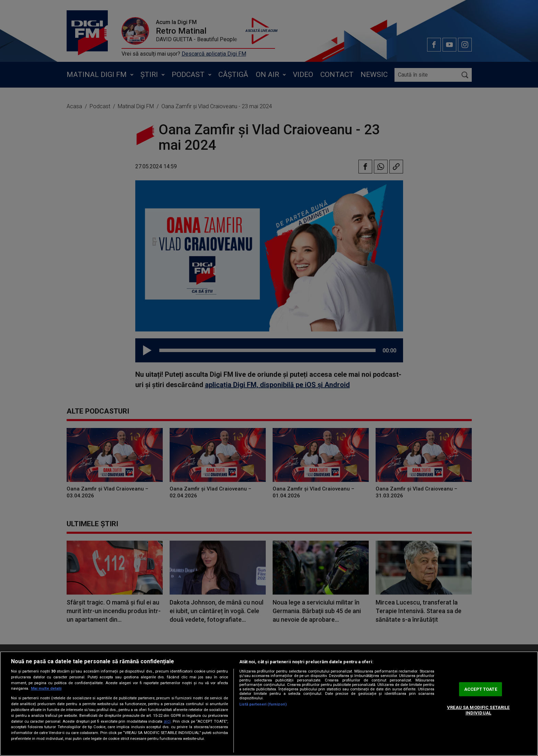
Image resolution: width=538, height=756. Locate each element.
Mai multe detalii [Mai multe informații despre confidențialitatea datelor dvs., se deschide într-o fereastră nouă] (46, 689)
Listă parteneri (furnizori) (263, 704)
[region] (269, 704)
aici (167, 721)
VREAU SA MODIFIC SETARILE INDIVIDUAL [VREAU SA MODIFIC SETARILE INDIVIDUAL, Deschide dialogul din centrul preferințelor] (478, 710)
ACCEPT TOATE (481, 689)
